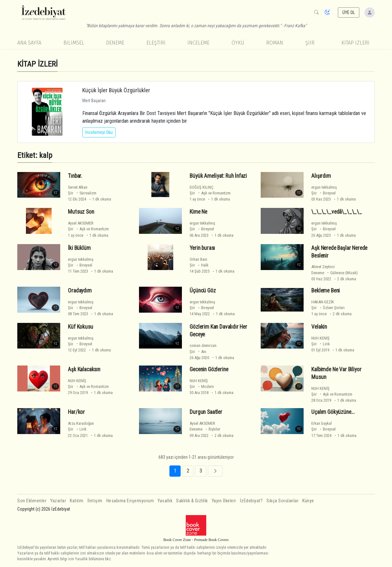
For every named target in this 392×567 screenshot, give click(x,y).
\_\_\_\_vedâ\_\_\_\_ (337, 212)
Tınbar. (75, 176)
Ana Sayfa (29, 43)
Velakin (319, 327)
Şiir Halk (199, 265)
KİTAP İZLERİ (355, 43)
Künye (308, 501)
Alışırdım (321, 176)
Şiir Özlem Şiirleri (328, 308)
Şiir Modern (202, 386)
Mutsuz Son (81, 212)
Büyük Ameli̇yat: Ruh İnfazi (218, 176)
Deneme (115, 43)
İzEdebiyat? (251, 501)
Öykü (238, 43)
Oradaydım (80, 291)
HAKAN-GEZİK (323, 302)
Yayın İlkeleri (224, 501)
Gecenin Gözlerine (209, 369)
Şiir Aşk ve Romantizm (210, 193)
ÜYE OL (349, 12)
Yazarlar (58, 501)
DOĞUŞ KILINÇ (202, 187)
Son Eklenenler (32, 501)
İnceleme (198, 43)
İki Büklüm (79, 248)
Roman (275, 43)
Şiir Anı (198, 352)
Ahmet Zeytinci (323, 267)
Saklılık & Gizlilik (192, 501)
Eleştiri (156, 43)
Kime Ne (198, 212)
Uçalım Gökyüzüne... (333, 412)
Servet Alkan (78, 187)
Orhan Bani (198, 259)
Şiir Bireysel (323, 193)
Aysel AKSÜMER (81, 223)
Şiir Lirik (321, 344)
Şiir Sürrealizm (82, 193)
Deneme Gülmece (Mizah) (335, 273)
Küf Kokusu (80, 327)
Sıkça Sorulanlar (282, 501)
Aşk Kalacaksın (84, 369)
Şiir (310, 43)
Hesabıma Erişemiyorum (130, 501)
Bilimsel (74, 43)
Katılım (77, 501)
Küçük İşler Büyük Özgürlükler (116, 90)
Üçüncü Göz (203, 291)
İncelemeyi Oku (99, 132)
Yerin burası (202, 248)
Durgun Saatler (206, 412)
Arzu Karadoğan (81, 423)
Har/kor (76, 412)
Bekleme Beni (326, 291)
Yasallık (165, 501)
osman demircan (203, 345)
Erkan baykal (322, 423)
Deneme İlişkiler (205, 429)
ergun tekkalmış (324, 187)
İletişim (95, 501)
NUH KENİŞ (320, 338)
